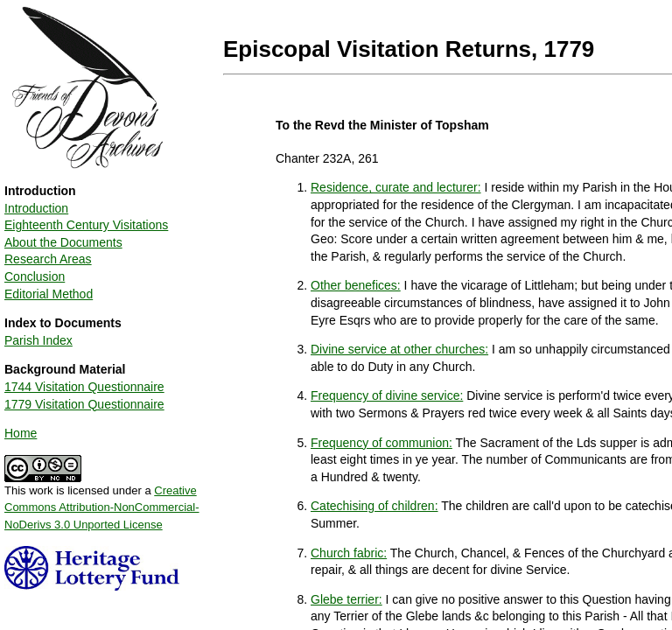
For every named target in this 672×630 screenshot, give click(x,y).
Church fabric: (349, 553)
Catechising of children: (374, 506)
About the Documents (63, 242)
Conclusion (35, 276)
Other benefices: (356, 285)
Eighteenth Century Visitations (86, 225)
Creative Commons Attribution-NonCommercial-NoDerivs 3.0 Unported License (102, 507)
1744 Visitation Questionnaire (84, 387)
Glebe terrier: (346, 599)
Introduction (36, 208)
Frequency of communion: (381, 443)
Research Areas (48, 259)
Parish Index (38, 340)
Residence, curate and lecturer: (396, 187)
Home (21, 433)
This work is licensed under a (102, 501)
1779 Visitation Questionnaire (84, 404)
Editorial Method (49, 294)
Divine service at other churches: (399, 349)
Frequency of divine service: (387, 395)
